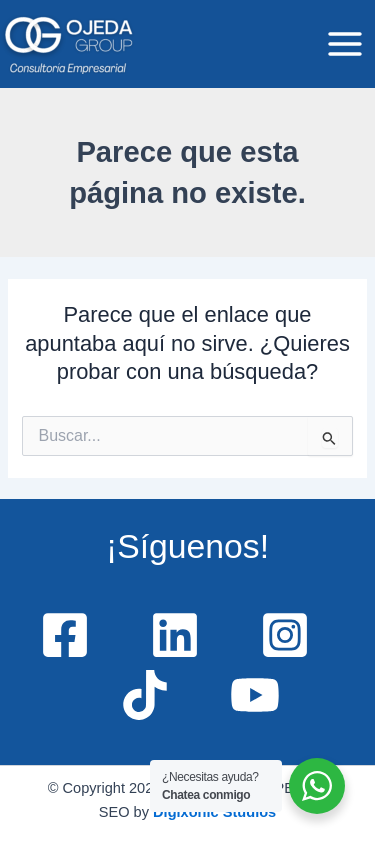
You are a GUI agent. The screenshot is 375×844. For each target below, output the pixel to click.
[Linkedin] (175, 635)
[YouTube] (255, 695)
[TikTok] (145, 695)
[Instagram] (285, 635)
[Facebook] (65, 635)
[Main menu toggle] (345, 44)
